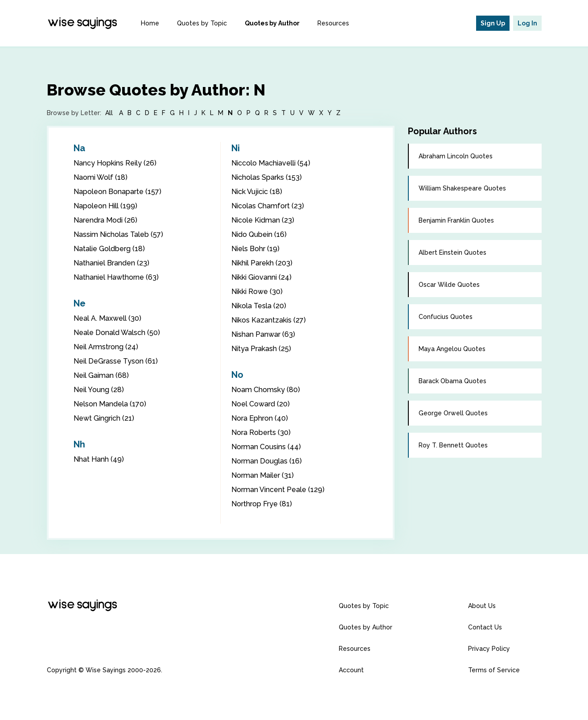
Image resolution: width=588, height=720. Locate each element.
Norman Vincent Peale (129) (278, 490)
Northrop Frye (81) (262, 504)
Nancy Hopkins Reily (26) (115, 163)
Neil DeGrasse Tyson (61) (116, 361)
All (109, 113)
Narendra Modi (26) (105, 220)
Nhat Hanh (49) (99, 459)
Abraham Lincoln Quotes (456, 156)
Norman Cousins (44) (266, 447)
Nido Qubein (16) (259, 234)
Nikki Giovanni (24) (261, 277)
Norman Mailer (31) (263, 475)
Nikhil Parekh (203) (262, 263)
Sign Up (493, 23)
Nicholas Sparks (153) (267, 177)
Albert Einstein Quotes (452, 252)
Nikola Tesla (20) (259, 306)
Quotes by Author (272, 23)
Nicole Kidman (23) (263, 220)
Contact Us (485, 627)
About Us (482, 606)
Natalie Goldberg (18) (109, 249)
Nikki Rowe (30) (257, 292)
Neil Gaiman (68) (101, 375)
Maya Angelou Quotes (452, 349)
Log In (527, 23)
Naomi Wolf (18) (101, 177)
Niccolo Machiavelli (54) (271, 163)
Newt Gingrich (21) (104, 418)
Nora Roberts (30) (261, 432)
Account (351, 670)
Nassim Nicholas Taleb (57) (118, 234)
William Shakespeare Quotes (462, 188)
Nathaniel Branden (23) (111, 263)
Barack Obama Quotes (452, 381)
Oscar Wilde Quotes (449, 285)
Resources (333, 23)
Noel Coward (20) (261, 404)
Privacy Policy (489, 649)
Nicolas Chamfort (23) (268, 206)
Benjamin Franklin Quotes (456, 220)
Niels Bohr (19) (255, 249)
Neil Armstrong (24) (106, 347)
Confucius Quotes (446, 317)
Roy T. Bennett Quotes (453, 445)
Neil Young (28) (99, 390)
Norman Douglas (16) (267, 461)
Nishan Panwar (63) (263, 334)
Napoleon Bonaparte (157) (117, 192)
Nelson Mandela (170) (110, 404)
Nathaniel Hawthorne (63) (116, 277)
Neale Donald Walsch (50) (117, 333)
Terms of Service (494, 670)
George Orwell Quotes (453, 413)
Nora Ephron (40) (260, 418)
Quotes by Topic (202, 23)
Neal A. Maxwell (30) (107, 318)
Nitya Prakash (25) (261, 349)
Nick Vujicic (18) (257, 192)
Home (150, 23)
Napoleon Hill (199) (105, 206)
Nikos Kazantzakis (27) (269, 320)
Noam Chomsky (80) (266, 390)
